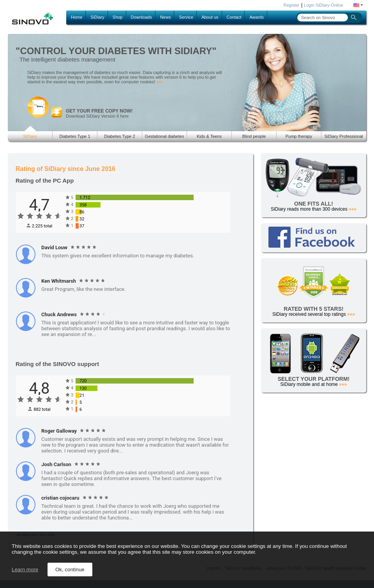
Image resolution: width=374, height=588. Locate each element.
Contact (234, 17)
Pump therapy (299, 136)
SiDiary (97, 17)
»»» (160, 82)
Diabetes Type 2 (119, 136)
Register (292, 5)
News (166, 17)
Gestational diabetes (164, 136)
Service (186, 17)
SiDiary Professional (343, 136)
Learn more (25, 570)
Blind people (254, 136)
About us (210, 17)
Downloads (141, 17)
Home (77, 17)
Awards (256, 17)
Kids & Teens (209, 136)
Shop (118, 17)
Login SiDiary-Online (324, 5)
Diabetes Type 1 (75, 136)
